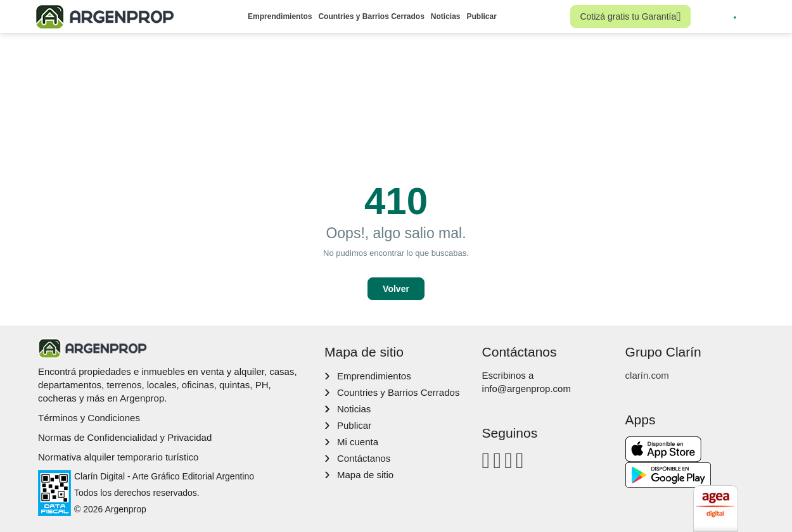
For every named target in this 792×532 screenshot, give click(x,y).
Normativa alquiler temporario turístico (118, 457)
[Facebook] (486, 460)
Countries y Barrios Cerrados (371, 16)
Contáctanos (364, 458)
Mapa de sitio (365, 475)
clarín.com (647, 375)
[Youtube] (508, 460)
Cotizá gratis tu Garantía (630, 16)
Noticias (446, 16)
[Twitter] (520, 460)
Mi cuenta (358, 442)
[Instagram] (497, 460)
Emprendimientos (280, 16)
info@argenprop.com (527, 389)
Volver (396, 289)
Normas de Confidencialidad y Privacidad (125, 437)
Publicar (482, 16)
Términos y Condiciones (89, 418)
